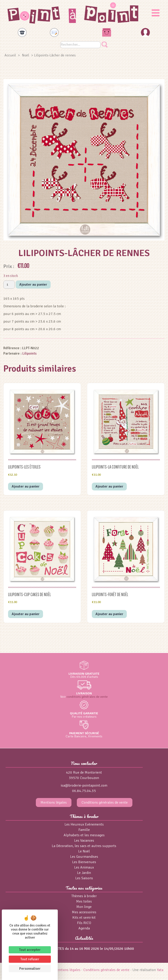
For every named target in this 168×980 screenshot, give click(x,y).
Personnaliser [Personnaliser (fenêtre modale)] (30, 969)
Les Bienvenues (84, 862)
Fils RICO (84, 923)
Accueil (10, 55)
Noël (26, 55)
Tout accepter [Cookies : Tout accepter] (30, 950)
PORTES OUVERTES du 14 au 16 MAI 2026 (67, 949)
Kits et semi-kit (84, 918)
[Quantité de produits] (9, 285)
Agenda (84, 928)
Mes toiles (84, 901)
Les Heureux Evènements (84, 824)
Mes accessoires (84, 912)
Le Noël (84, 851)
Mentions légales (54, 802)
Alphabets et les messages (84, 835)
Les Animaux (84, 867)
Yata (160, 970)
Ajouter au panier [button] (26, 486)
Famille (84, 830)
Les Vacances (84, 841)
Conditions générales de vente (105, 802)
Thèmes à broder (84, 896)
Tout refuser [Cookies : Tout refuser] (30, 959)
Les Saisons (84, 878)
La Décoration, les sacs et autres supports (84, 846)
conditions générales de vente (87, 697)
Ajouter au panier (33, 285)
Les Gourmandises (84, 857)
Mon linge (84, 907)
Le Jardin (84, 873)
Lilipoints (29, 353)
